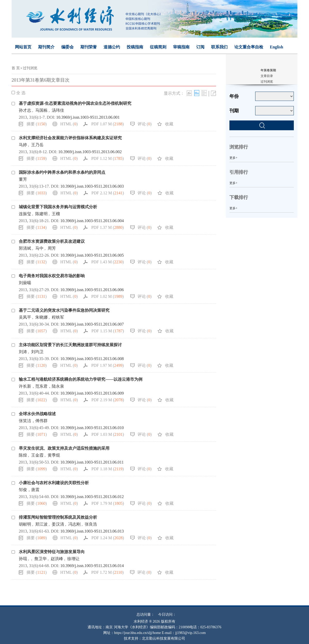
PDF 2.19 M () (108, 400)
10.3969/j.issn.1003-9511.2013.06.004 (92, 221)
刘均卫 (37, 352)
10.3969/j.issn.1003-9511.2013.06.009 (92, 393)
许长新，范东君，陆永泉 (41, 386)
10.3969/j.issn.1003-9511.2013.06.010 (92, 428)
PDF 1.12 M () (107, 158)
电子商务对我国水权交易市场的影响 (52, 276)
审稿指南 (181, 47)
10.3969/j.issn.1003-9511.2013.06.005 (92, 255)
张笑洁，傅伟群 (33, 421)
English (277, 47)
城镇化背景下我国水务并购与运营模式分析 (58, 207)
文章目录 (267, 76)
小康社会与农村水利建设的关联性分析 (54, 483)
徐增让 (73, 559)
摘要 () (37, 124)
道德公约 (112, 47)
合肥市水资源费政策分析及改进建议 (52, 241)
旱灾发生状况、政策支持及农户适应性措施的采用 (64, 448)
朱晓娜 (41, 317)
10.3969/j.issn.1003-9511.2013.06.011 (92, 462)
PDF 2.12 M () (108, 193)
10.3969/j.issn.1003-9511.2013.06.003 (92, 186)
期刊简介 (46, 47)
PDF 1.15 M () (108, 331)
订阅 (200, 47)
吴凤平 (25, 317)
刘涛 (23, 352)
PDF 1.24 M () (108, 538)
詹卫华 (40, 559)
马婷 (23, 145)
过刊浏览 (30, 68)
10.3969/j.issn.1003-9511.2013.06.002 (90, 152)
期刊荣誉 (89, 47)
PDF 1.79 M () (108, 503)
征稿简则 (158, 47)
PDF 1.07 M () (107, 124)
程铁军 (58, 317)
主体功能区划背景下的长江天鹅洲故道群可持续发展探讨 (70, 345)
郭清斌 (25, 248)
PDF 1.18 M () (108, 469)
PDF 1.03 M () (108, 434)
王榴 (56, 214)
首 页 (16, 68)
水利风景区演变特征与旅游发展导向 (52, 552)
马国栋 (41, 110)
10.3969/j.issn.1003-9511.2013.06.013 (92, 531)
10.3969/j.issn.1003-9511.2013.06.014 (92, 566)
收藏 (169, 124)
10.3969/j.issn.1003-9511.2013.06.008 (92, 359)
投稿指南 (135, 47)
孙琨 (23, 559)
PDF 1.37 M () (107, 227)
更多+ (233, 158)
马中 (39, 248)
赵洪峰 (57, 559)
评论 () (145, 124)
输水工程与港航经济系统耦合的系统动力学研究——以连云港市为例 (81, 379)
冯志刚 (74, 524)
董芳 (23, 179)
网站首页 (23, 47)
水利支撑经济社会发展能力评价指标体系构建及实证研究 (70, 138)
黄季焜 (54, 455)
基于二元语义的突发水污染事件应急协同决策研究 (64, 310)
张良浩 (91, 524)
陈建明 (41, 214)
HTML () (69, 124)
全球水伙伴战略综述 (37, 414)
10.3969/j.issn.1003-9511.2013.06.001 (88, 117)
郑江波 (41, 524)
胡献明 (25, 524)
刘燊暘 (25, 283)
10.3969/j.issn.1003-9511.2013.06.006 (92, 290)
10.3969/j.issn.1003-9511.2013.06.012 (92, 497)
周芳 (52, 248)
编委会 (67, 47)
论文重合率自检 (249, 47)
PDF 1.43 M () (107, 262)
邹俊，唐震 (29, 490)
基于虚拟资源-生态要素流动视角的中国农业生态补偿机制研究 (75, 103)
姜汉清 (58, 524)
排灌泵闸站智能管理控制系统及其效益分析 (58, 517)
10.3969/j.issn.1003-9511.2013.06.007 (92, 324)
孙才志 (25, 110)
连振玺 (25, 214)
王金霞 (37, 455)
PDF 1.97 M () (107, 365)
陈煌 (23, 455)
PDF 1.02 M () (107, 296)
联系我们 (219, 47)
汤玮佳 (58, 110)
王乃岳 (37, 145)
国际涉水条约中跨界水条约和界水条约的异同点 (62, 172)
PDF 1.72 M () (107, 572)
